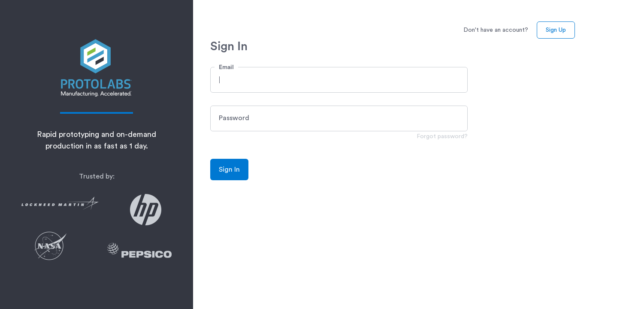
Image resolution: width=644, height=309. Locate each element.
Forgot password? (442, 136)
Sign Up (556, 30)
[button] (339, 80)
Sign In (229, 170)
